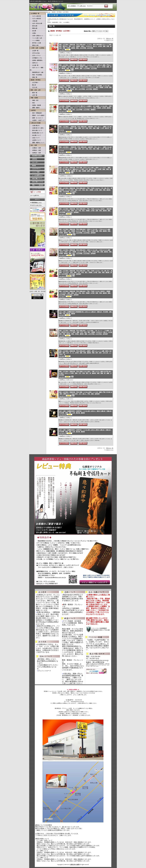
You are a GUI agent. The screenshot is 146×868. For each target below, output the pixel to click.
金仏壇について (35, 135)
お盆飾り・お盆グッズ (37, 120)
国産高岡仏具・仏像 (36, 72)
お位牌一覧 (34, 51)
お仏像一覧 (34, 65)
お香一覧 (33, 95)
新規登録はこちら (37, 203)
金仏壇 (33, 31)
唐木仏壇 (33, 26)
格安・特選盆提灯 (36, 113)
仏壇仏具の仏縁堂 (75, 865)
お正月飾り (34, 83)
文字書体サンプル (36, 58)
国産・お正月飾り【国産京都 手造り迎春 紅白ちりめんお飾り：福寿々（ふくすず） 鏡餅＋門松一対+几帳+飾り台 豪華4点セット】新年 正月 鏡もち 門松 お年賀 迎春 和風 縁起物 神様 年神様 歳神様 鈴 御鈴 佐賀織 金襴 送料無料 (85, 170)
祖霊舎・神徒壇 (35, 105)
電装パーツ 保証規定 (38, 185)
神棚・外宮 (34, 100)
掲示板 (34, 166)
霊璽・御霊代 (35, 108)
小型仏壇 (33, 21)
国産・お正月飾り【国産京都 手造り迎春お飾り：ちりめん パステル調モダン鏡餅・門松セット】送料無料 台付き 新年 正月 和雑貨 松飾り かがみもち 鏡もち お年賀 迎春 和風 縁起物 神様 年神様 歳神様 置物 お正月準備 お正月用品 (85, 68)
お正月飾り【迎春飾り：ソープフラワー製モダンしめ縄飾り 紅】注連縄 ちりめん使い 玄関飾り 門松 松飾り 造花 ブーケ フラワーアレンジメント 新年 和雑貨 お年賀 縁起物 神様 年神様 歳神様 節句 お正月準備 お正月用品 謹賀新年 (85, 109)
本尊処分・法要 (35, 150)
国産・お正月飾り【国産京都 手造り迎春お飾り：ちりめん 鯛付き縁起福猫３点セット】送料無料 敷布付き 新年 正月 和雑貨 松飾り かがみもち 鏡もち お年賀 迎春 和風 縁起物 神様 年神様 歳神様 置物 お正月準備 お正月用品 (85, 47)
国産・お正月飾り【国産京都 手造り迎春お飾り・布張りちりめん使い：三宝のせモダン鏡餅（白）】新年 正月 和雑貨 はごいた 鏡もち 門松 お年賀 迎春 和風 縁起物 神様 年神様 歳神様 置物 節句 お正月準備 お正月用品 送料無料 (85, 232)
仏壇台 (33, 33)
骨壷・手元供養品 (36, 75)
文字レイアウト (35, 56)
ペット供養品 (35, 41)
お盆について (35, 138)
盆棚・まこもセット (36, 118)
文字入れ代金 (35, 53)
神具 (32, 103)
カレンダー (35, 162)
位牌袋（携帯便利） (36, 60)
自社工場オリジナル (38, 182)
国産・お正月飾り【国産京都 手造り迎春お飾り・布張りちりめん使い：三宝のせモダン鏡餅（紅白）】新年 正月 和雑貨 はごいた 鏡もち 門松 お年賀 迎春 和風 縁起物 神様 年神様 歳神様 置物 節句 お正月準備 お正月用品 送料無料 (86, 253)
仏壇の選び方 (35, 126)
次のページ (110, 40)
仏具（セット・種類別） (36, 69)
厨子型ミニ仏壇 (35, 43)
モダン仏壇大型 (35, 19)
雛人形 (33, 85)
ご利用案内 (73, 6)
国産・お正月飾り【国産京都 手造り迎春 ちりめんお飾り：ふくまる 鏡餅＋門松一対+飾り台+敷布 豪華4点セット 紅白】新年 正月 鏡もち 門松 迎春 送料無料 (86, 394)
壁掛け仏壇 (34, 45)
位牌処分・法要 (35, 153)
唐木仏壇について (36, 130)
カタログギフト (36, 169)
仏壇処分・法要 (35, 148)
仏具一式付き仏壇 (36, 23)
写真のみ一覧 (110, 39)
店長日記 (35, 159)
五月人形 (33, 87)
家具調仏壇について (36, 133)
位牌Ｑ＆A (34, 63)
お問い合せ (83, 6)
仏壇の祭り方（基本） (37, 128)
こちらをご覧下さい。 (101, 644)
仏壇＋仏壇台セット (36, 36)
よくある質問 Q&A (37, 175)
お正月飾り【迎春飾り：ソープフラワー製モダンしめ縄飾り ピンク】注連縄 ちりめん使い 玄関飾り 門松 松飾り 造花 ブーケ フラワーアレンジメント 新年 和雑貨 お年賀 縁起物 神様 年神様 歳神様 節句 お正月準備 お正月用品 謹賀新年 (85, 88)
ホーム (48, 12)
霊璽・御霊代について (37, 143)
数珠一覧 (33, 93)
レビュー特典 (36, 172)
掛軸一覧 (33, 77)
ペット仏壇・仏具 (36, 38)
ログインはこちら (37, 205)
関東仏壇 (33, 28)
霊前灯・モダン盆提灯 (37, 115)
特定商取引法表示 (37, 156)
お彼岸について (35, 140)
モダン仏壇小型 (35, 16)
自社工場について (37, 179)
